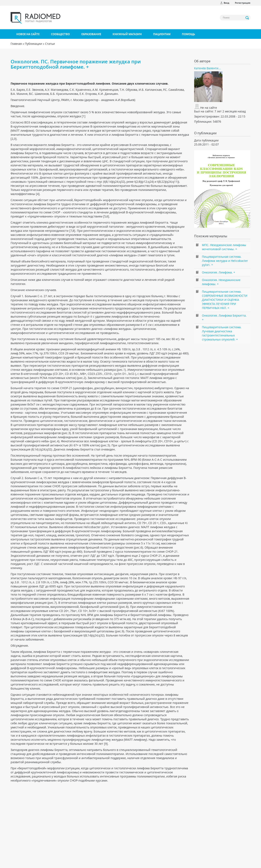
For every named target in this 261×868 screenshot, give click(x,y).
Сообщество (60, 34)
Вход (226, 3)
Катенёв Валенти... (207, 68)
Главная (16, 44)
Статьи (50, 44)
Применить (247, 18)
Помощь (188, 34)
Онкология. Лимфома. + (218, 272)
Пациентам (162, 34)
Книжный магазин (127, 34)
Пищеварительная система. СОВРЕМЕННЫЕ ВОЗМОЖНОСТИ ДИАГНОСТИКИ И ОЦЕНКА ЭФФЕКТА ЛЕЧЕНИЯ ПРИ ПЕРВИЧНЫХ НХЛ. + (225, 300)
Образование (91, 34)
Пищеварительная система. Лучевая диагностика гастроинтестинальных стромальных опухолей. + (222, 333)
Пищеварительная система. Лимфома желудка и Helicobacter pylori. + (225, 261)
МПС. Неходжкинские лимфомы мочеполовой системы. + (224, 247)
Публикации (33, 44)
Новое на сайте (28, 34)
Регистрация (243, 3)
